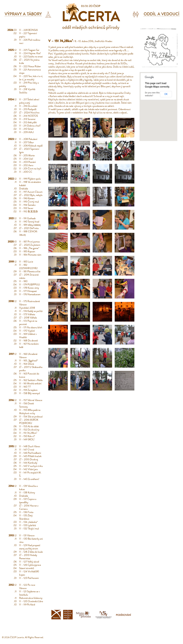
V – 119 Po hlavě (27, 605)
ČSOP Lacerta (17, 637)
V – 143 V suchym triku (31, 466)
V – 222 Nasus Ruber (30, 66)
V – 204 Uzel (26, 159)
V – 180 (23, 281)
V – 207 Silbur (26, 142)
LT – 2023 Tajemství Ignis (29, 151)
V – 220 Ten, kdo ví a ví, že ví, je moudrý (31, 78)
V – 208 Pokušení (28, 139)
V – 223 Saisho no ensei (31, 57)
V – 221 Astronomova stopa (30, 71)
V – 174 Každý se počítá (31, 311)
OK (166, 94)
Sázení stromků (27, 568)
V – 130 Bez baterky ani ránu (31, 540)
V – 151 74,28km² (28, 433)
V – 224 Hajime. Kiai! (30, 53)
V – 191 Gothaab (27, 218)
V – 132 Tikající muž (29, 529)
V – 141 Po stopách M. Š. (30, 474)
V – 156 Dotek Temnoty (27, 405)
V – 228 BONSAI (28, 30)
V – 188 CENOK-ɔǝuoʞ (29, 233)
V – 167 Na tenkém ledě (29, 345)
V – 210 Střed (26, 129)
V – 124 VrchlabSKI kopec (29, 573)
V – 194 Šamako (27, 205)
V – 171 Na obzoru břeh (31, 327)
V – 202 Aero (26, 165)
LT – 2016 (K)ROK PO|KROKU (29, 421)
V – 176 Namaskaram (30, 294)
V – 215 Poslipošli (28, 109)
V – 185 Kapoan (27, 251)
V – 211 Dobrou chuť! (30, 126)
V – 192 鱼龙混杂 (29, 211)
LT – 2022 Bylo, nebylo (31, 195)
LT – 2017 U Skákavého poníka (31, 369)
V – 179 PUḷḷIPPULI (29, 285)
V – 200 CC (26, 172)
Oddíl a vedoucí (162, 14)
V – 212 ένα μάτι (28, 122)
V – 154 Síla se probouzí (31, 417)
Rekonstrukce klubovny (31, 598)
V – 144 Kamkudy (28, 463)
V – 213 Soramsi (27, 119)
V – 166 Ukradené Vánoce (28, 356)
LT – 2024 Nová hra (29, 113)
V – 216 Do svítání (28, 106)
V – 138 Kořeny (27, 493)
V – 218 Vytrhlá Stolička (27, 91)
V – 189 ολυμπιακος (30, 225)
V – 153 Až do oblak (29, 426)
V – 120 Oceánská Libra (31, 601)
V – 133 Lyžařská (28, 525)
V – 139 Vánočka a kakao (28, 488)
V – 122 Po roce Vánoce (27, 587)
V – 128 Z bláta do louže (31, 552)
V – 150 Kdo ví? (27, 436)
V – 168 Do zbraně (28, 341)
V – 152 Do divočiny (29, 430)
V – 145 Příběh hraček (30, 456)
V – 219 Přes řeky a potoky (29, 84)
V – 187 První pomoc (30, 242)
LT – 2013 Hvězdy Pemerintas (28, 557)
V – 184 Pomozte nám (30, 255)
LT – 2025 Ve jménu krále (29, 61)
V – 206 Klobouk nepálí (31, 146)
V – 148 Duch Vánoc (30, 446)
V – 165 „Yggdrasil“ (29, 361)
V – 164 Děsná (27, 364)
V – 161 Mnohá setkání (30, 383)
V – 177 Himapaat (28, 291)
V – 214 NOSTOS (29, 116)
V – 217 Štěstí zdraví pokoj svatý (29, 101)
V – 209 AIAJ (26, 132)
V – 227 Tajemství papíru (28, 35)
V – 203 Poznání (27, 162)
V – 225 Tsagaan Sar (29, 50)
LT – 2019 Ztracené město (29, 276)
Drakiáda (24, 189)
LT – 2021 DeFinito (29, 228)
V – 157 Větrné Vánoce (31, 400)
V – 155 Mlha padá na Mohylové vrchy (30, 412)
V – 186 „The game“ (29, 248)
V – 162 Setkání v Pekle (31, 380)
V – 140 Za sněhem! (29, 479)
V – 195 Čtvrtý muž (29, 202)
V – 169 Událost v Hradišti (28, 336)
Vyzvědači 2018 (27, 308)
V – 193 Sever (26, 208)
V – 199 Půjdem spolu (30, 179)
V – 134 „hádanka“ (28, 522)
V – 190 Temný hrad (29, 222)
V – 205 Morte (27, 155)
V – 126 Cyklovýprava (30, 565)
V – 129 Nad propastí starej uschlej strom (30, 547)
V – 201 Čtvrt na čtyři (30, 169)
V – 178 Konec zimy (29, 288)
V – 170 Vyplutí (27, 331)
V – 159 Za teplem (28, 390)
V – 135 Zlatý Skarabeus (26, 517)
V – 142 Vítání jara (28, 469)
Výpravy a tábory (23, 14)
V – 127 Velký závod (29, 562)
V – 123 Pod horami (29, 578)
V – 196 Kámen (27, 198)
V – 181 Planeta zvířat (30, 271)
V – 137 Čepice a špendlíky (28, 501)
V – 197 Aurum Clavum (31, 192)
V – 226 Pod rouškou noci (30, 41)
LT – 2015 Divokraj (29, 459)
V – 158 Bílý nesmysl (29, 393)
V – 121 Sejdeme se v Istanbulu (29, 593)
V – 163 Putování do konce (29, 375)
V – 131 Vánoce (27, 535)
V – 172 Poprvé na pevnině (28, 323)
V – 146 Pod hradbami (30, 453)
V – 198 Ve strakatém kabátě (30, 184)
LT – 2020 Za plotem (30, 245)
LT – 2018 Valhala (28, 318)
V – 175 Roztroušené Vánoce (29, 303)
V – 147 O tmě (27, 450)
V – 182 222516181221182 (28, 267)
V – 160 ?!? (25, 387)
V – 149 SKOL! (27, 439)
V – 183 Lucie (26, 262)
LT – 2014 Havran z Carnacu (29, 507)
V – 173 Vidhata (27, 314)
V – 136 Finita (26, 512)
